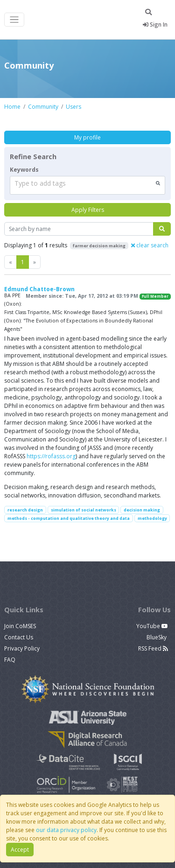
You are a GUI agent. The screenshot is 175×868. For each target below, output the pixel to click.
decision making (142, 510)
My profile (87, 137)
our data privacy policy (66, 830)
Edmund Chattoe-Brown (39, 289)
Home (12, 107)
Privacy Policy (22, 648)
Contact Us (19, 637)
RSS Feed (153, 648)
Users (73, 107)
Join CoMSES (20, 626)
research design (25, 510)
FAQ (10, 660)
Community (43, 107)
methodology (152, 518)
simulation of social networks (84, 510)
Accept (20, 850)
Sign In (155, 24)
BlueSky (157, 637)
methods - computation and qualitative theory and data (69, 518)
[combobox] (87, 185)
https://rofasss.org (51, 456)
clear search (150, 245)
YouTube (152, 626)
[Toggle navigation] (14, 20)
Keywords (24, 170)
